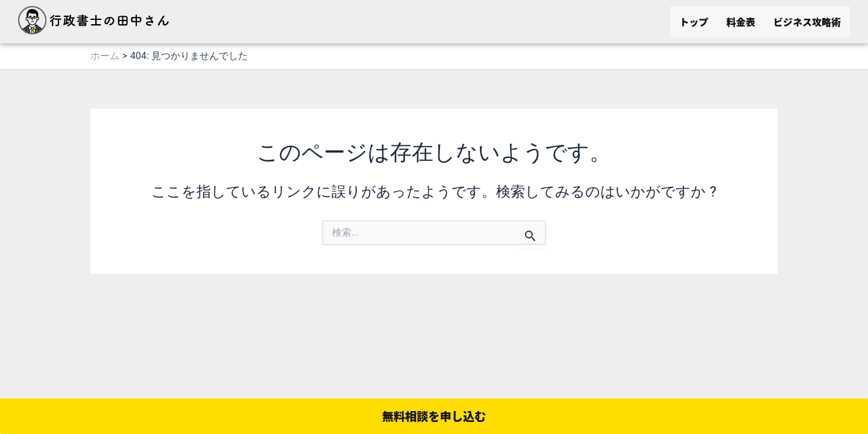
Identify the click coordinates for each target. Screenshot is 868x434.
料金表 (741, 22)
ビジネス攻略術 (807, 22)
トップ (694, 22)
